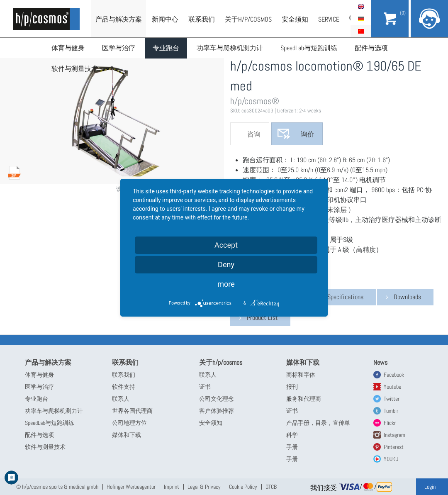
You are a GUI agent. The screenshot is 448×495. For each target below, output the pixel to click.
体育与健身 (68, 48)
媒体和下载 (127, 435)
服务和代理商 (304, 399)
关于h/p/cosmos (248, 19)
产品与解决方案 (119, 19)
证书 (205, 387)
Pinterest (394, 447)
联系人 (121, 399)
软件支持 (124, 387)
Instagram (394, 435)
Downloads (407, 297)
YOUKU (391, 459)
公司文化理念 (217, 399)
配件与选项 (371, 48)
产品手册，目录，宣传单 (318, 423)
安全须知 (295, 19)
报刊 (292, 387)
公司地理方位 (129, 423)
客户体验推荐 (217, 411)
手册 (292, 447)
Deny (226, 265)
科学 (292, 435)
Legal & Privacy (204, 487)
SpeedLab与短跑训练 (309, 48)
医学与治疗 (119, 48)
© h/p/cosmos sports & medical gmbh (57, 487)
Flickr (390, 423)
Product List (262, 318)
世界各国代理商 (132, 411)
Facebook (394, 375)
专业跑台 (166, 48)
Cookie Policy (243, 487)
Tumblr (391, 411)
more (226, 284)
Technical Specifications (333, 297)
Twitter (392, 399)
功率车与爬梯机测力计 (230, 48)
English (361, 6)
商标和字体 (301, 375)
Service (329, 19)
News (380, 362)
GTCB (271, 487)
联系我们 (202, 19)
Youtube (392, 387)
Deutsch (361, 19)
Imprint (172, 487)
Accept (226, 245)
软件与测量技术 (75, 69)
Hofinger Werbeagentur (131, 487)
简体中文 (361, 31)
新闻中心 (165, 19)
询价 (307, 134)
